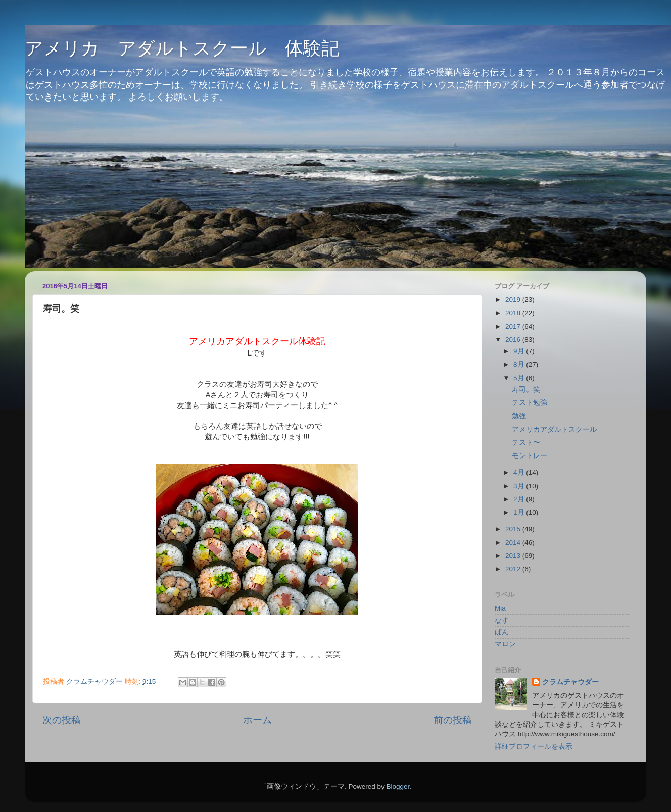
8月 (520, 364)
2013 (514, 556)
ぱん (502, 632)
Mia (500, 608)
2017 (514, 326)
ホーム (257, 720)
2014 (514, 543)
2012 (514, 569)
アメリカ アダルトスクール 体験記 (182, 48)
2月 (520, 499)
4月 (520, 472)
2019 (514, 300)
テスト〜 (526, 443)
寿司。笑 (526, 390)
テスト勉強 (530, 403)
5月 (520, 378)
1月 (520, 512)
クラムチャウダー (570, 682)
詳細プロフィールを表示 (534, 747)
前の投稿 (453, 720)
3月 (520, 486)
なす (502, 620)
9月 (520, 351)
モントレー (530, 456)
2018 (514, 313)
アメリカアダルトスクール (554, 429)
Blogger (398, 786)
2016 (514, 340)
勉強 (519, 416)
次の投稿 (62, 720)
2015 (514, 529)
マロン (505, 644)
